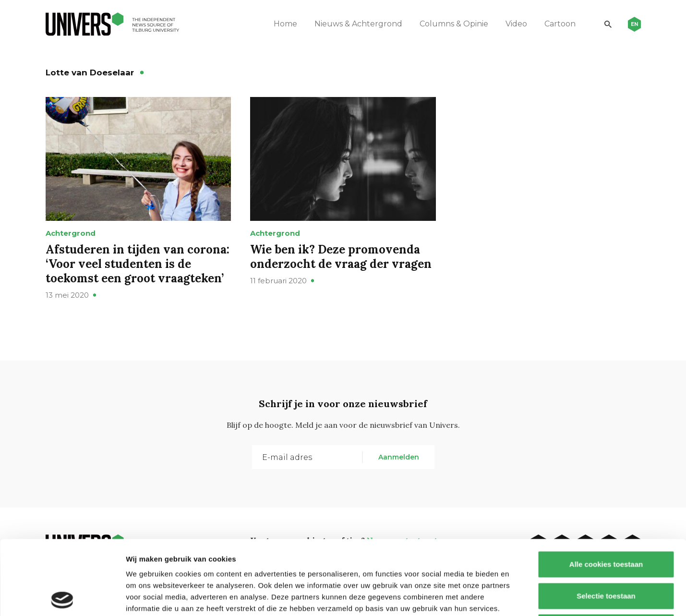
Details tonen (519, 597)
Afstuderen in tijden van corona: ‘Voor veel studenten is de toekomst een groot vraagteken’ (138, 264)
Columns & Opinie (454, 24)
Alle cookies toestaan (606, 490)
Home (285, 24)
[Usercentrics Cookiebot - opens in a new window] (62, 597)
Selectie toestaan (606, 522)
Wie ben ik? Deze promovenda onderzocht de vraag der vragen (341, 257)
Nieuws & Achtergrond (358, 24)
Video (516, 24)
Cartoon (560, 24)
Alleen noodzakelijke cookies (606, 553)
